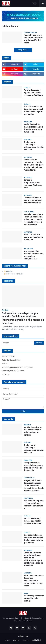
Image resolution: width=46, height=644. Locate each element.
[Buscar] (23, 343)
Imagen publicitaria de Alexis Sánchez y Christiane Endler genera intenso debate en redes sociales (34, 485)
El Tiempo (6, 374)
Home (8, 640)
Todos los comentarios (14, 274)
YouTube (16, 640)
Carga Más (22, 50)
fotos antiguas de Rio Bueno (13, 371)
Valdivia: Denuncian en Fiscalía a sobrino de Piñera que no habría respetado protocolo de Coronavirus (34, 219)
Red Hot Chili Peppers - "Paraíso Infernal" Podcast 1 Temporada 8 (34, 504)
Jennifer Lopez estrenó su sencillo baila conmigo (34, 598)
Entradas (8, 272)
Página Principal (8, 356)
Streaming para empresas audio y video (17, 367)
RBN (26, 636)
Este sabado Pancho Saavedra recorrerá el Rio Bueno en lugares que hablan (33, 110)
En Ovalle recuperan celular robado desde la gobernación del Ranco (33, 39)
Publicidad (36, 640)
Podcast (5, 364)
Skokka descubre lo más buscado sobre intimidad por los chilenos (33, 431)
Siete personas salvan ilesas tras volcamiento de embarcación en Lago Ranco (34, 581)
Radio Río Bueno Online (11, 360)
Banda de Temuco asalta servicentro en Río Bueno (33, 237)
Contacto (26, 640)
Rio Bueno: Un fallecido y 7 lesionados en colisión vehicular (34, 146)
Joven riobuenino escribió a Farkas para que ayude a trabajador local (34, 255)
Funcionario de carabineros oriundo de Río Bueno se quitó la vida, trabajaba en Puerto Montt (34, 165)
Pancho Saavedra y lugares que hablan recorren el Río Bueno (33, 93)
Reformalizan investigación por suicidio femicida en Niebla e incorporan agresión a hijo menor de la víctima (23, 318)
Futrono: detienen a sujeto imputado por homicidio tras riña (33, 200)
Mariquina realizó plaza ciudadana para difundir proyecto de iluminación (33, 128)
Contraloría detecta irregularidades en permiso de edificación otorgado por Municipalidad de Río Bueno (33, 559)
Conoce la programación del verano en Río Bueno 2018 (33, 184)
